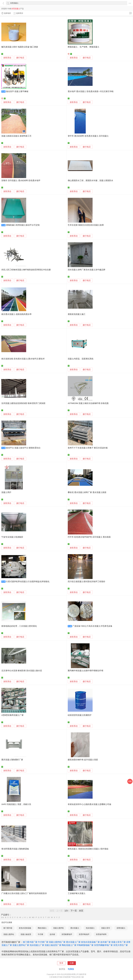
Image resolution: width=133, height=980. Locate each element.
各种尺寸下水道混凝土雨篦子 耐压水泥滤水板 (88, 448)
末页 (81, 911)
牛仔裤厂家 (43, 942)
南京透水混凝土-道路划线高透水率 (16, 314)
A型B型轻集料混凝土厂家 (12, 715)
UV (49, 917)
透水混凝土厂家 (73, 942)
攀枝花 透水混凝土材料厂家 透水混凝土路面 (87, 492)
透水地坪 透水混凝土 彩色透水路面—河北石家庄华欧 (91, 91)
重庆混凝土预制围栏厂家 (12, 760)
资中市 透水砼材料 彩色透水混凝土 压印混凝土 (88, 136)
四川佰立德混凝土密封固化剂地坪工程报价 (87, 582)
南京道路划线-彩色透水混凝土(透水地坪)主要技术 (23, 359)
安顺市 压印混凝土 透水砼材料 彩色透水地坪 (21, 181)
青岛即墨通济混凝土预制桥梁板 (15, 849)
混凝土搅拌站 (9, 934)
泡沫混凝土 (90, 928)
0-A (2, 917)
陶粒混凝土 (42, 928)
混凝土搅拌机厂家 (57, 942)
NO (33, 917)
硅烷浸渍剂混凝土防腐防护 (80, 715)
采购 (130, 781)
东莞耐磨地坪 (67, 934)
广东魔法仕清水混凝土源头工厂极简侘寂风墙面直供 (24, 893)
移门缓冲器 (8, 928)
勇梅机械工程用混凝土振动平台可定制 (23, 225)
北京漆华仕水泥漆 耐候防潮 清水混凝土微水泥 (22, 671)
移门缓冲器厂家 (30, 942)
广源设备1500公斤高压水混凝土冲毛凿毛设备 (92, 626)
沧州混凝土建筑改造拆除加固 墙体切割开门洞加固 (23, 403)
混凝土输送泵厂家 (53, 945)
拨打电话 (20, 58)
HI (20, 917)
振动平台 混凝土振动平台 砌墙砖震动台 (23, 448)
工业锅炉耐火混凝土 (77, 893)
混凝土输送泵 (26, 934)
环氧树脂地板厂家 (85, 945)
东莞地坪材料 (101, 934)
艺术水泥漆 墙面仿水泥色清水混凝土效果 (86, 225)
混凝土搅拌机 (58, 928)
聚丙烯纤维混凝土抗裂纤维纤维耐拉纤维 (86, 671)
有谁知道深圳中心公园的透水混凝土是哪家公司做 (89, 804)
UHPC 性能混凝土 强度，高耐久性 (16, 804)
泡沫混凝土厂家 (37, 945)
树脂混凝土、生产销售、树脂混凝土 (84, 47)
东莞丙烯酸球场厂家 (103, 945)
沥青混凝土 (121, 928)
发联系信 (7, 58)
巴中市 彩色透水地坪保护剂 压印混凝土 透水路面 (89, 537)
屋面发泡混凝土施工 (77, 314)
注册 (72, 963)
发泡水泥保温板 (25, 928)
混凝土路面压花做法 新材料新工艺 (16, 136)
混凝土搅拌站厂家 (21, 945)
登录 (61, 963)
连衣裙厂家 (105, 942)
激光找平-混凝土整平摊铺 (17, 91)
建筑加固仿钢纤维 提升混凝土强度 (83, 760)
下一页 (74, 911)
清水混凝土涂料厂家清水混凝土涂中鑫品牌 (87, 270)
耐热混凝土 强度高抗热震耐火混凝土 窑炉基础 (88, 849)
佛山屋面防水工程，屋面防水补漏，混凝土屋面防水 (90, 181)
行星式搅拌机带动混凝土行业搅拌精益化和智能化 (28, 582)
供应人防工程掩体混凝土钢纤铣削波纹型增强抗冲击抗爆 (26, 270)
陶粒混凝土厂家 (69, 945)
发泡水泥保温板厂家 (90, 942)
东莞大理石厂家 (121, 945)
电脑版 (71, 969)
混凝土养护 (6, 492)
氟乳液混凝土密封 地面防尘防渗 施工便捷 (20, 47)
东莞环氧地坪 (84, 934)
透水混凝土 (75, 928)
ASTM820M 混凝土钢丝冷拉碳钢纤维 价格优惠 (88, 403)
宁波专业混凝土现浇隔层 (12, 537)
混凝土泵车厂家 (118, 942)
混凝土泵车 (106, 928)
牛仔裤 (40, 934)
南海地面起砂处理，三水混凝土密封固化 (19, 626)
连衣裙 (52, 934)
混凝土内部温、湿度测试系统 (81, 359)
